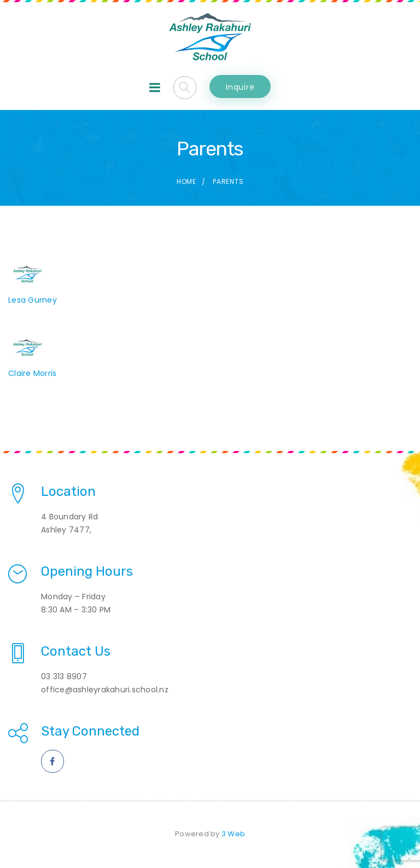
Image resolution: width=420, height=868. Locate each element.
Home (186, 181)
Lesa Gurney (33, 300)
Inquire (240, 87)
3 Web (233, 834)
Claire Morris (32, 373)
